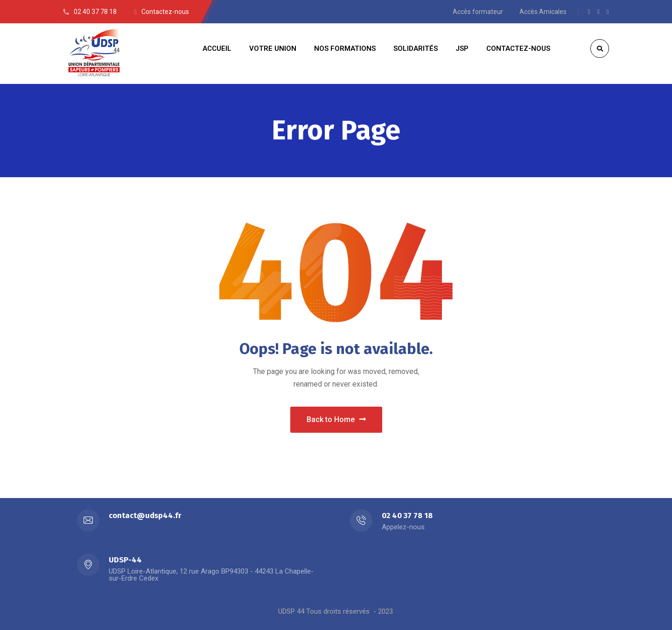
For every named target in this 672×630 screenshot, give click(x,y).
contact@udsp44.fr (145, 516)
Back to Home (336, 419)
